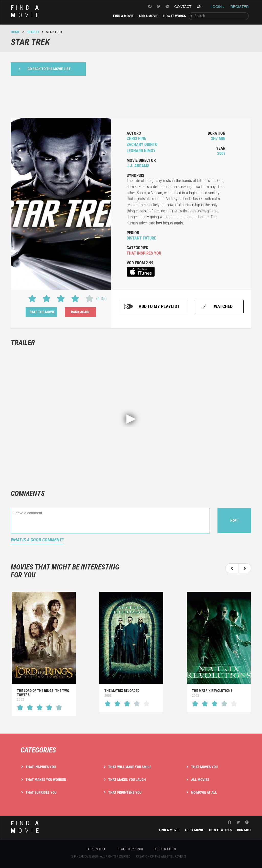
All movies (200, 780)
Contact (183, 7)
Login (217, 7)
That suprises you (41, 792)
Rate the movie (42, 312)
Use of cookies (165, 849)
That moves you (204, 767)
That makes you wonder (46, 780)
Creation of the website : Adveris (161, 856)
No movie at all (204, 792)
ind (26, 11)
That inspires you (41, 767)
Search (33, 32)
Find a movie (123, 16)
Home (15, 32)
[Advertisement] (131, 96)
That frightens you (125, 792)
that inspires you (144, 253)
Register (239, 7)
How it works (175, 16)
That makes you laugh (127, 780)
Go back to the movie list (45, 69)
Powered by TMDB (130, 849)
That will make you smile (130, 767)
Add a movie (148, 16)
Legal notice (96, 849)
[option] (44, 654)
